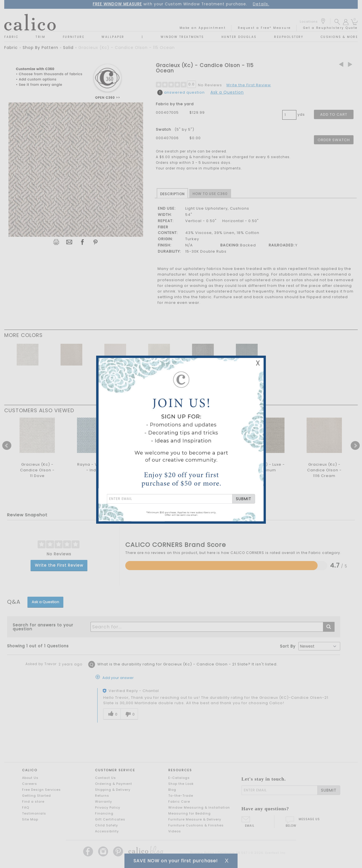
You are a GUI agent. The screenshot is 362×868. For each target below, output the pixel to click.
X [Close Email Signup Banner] (258, 363)
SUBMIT (244, 499)
